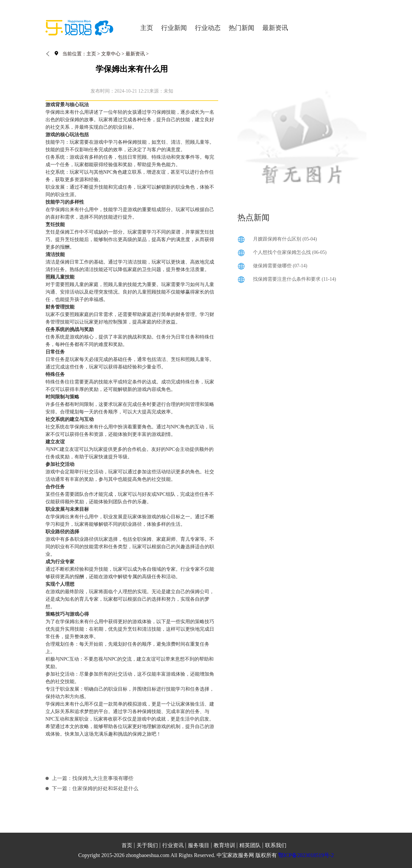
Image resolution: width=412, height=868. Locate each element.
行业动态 (208, 28)
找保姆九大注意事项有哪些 (103, 778)
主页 (147, 28)
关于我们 (147, 845)
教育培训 (224, 845)
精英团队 (250, 845)
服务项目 (199, 845)
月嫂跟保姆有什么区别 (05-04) (285, 239)
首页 (127, 845)
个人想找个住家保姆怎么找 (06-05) (290, 252)
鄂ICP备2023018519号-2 (306, 855)
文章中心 (111, 54)
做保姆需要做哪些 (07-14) (280, 266)
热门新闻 (241, 28)
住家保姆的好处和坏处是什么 (105, 788)
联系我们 (276, 845)
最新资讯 (275, 28)
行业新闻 (174, 28)
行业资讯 (173, 845)
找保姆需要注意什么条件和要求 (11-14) (294, 279)
